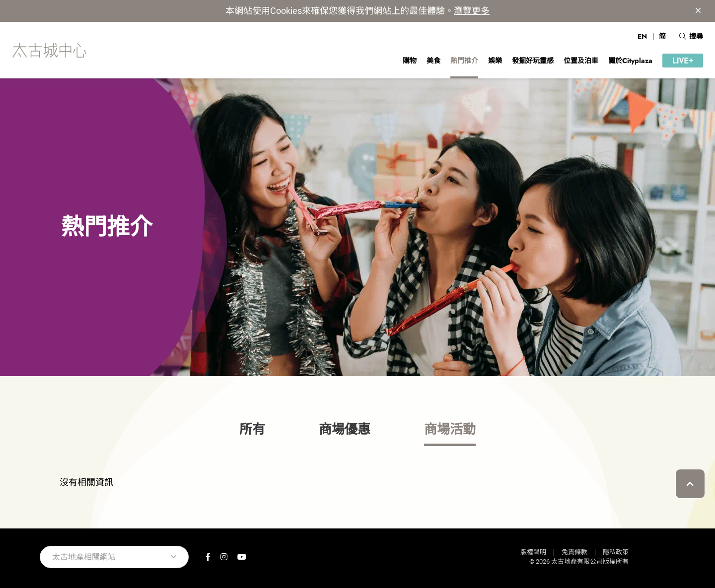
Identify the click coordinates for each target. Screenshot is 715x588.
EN (642, 36)
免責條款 (574, 552)
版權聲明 (533, 552)
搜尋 (691, 36)
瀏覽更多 (472, 11)
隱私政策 (616, 552)
